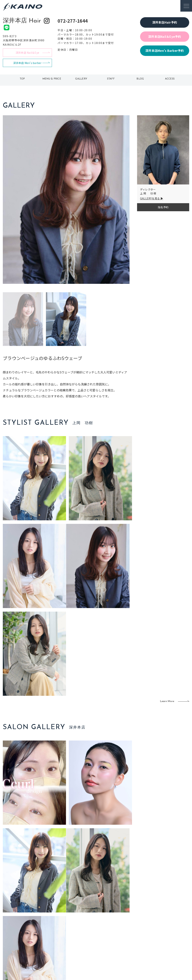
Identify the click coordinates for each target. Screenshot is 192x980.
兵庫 (62, 950)
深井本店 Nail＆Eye (27, 53)
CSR (155, 938)
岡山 (80, 926)
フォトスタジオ (108, 926)
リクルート (159, 932)
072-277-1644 (73, 21)
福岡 (80, 932)
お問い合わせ (161, 950)
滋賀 (62, 938)
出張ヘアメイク (133, 920)
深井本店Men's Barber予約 (165, 51)
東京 (62, 920)
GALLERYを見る (150, 198)
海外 (80, 944)
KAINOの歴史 (161, 926)
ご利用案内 (30, 926)
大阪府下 (65, 932)
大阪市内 (65, 926)
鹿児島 (81, 938)
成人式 (128, 932)
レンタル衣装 (107, 932)
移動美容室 (106, 920)
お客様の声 (30, 938)
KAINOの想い (161, 920)
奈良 (62, 944)
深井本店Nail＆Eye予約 (165, 36)
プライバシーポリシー (166, 944)
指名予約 (163, 207)
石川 (80, 920)
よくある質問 (30, 932)
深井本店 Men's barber (27, 63)
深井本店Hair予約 (165, 22)
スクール (129, 926)
